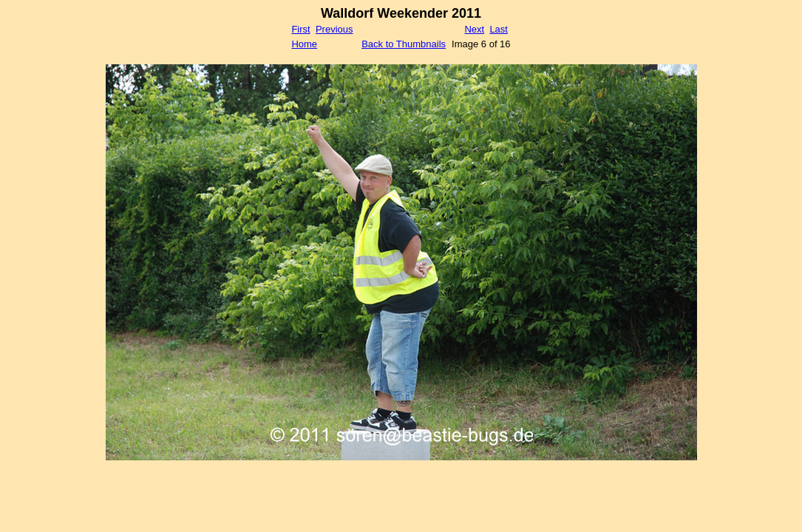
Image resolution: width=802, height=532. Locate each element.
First (300, 29)
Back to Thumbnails (404, 44)
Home (304, 44)
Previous (334, 29)
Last (499, 29)
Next (474, 29)
